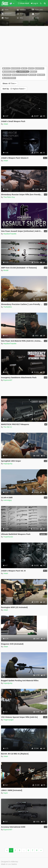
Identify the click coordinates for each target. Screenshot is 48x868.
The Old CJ (8, 427)
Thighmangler (9, 720)
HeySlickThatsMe (10, 234)
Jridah (6, 124)
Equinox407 (8, 380)
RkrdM (6, 270)
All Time (9, 83)
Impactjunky (8, 464)
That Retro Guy (9, 197)
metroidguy (8, 500)
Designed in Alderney (10, 862)
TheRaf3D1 (8, 307)
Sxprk (6, 793)
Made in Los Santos (9, 864)
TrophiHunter (8, 537)
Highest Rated (14, 89)
